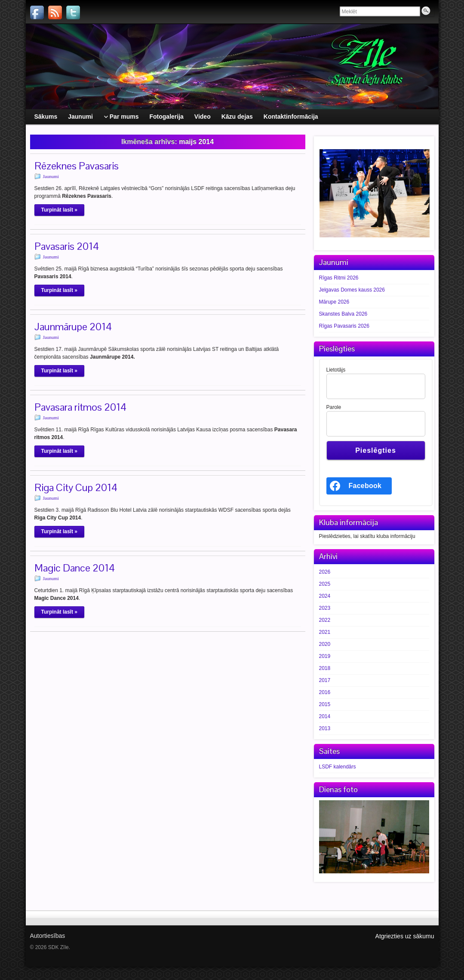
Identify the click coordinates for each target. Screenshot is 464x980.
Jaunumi (51, 176)
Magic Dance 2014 (75, 568)
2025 (325, 584)
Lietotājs (336, 370)
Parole (334, 407)
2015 (325, 704)
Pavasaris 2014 (67, 246)
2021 (325, 632)
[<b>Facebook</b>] (359, 486)
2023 (325, 608)
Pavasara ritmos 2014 (80, 407)
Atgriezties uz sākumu (405, 936)
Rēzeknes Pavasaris (77, 166)
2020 (325, 644)
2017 (325, 680)
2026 (325, 572)
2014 (325, 716)
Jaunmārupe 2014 (73, 327)
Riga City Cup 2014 (76, 487)
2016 (325, 692)
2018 (325, 668)
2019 (325, 656)
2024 (325, 596)
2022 (325, 620)
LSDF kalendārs (338, 767)
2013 (325, 728)
